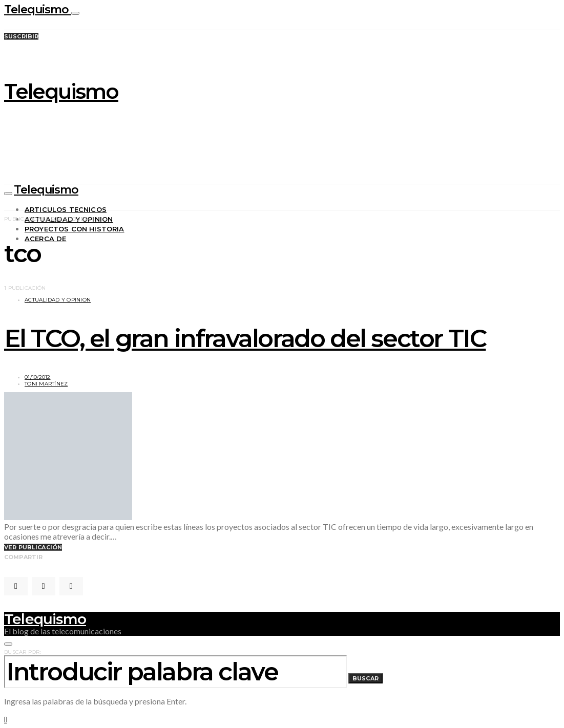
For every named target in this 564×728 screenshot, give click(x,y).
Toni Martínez (46, 384)
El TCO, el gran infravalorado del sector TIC (245, 338)
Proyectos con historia (75, 229)
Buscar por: (23, 652)
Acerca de (45, 239)
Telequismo (38, 9)
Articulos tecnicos (66, 209)
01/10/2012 (38, 377)
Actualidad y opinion (58, 300)
